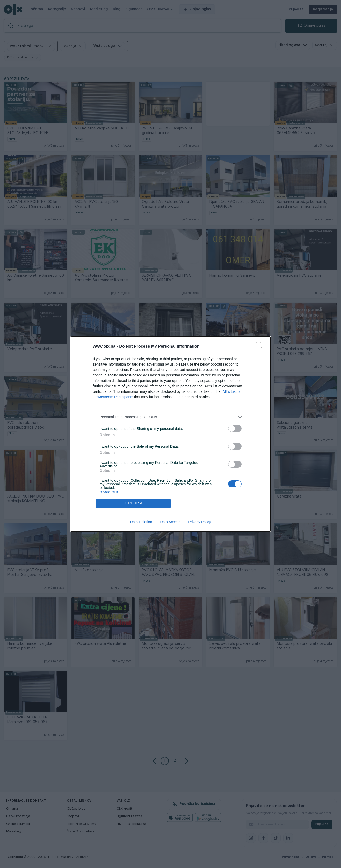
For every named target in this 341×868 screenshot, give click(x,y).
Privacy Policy (199, 522)
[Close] (260, 347)
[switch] (235, 428)
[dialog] (171, 434)
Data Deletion (141, 522)
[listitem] (171, 417)
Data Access (170, 522)
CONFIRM (133, 503)
